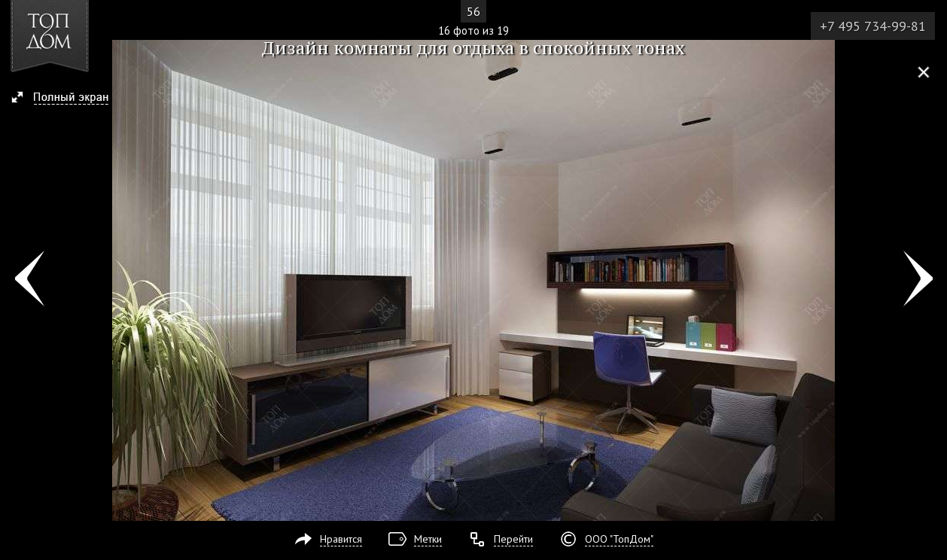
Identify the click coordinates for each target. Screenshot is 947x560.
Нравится (341, 539)
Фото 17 (918, 280)
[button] (67, 99)
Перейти (513, 539)
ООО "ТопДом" (619, 539)
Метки (428, 539)
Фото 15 (29, 280)
